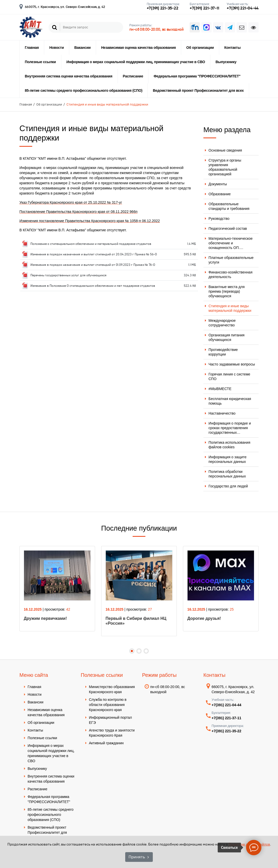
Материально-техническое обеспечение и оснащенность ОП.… (231, 243)
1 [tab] (132, 651)
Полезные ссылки (40, 62)
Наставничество (222, 413)
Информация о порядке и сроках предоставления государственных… (230, 428)
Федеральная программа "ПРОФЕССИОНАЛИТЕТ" (197, 76)
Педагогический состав (228, 229)
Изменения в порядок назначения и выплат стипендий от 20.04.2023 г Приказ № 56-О (94, 254)
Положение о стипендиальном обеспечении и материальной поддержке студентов (91, 244)
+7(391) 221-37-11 (204, 8)
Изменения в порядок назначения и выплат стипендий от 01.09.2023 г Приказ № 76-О (93, 265)
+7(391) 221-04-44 (243, 8)
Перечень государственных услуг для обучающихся (68, 275)
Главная (32, 48)
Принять (137, 857)
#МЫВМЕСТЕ (220, 389)
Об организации (200, 48)
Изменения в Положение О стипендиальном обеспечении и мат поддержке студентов (93, 286)
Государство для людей (228, 486)
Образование (220, 194)
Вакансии (83, 48)
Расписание (133, 76)
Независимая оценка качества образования (138, 48)
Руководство (219, 219)
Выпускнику (226, 62)
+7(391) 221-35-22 (163, 8)
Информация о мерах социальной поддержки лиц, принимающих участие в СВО (136, 62)
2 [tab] (139, 651)
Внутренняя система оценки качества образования (69, 76)
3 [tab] (146, 651)
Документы (218, 184)
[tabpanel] (57, 589)
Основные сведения (225, 150)
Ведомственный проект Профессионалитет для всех (198, 90)
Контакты (233, 48)
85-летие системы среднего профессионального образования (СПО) (84, 90)
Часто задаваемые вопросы (232, 364)
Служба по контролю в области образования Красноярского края (108, 705)
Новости (57, 48)
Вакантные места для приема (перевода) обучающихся (227, 291)
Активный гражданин (106, 743)
